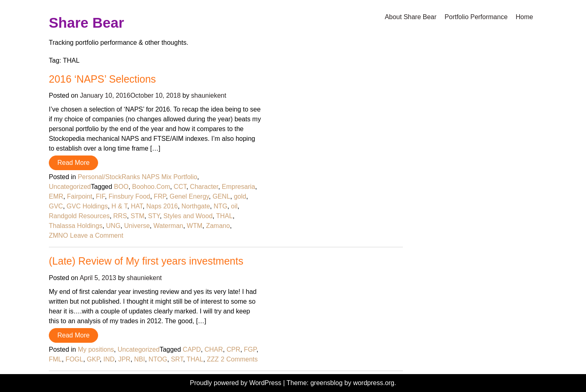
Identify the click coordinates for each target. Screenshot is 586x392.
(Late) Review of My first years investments (146, 261)
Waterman (168, 226)
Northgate (196, 206)
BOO (121, 187)
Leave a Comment (97, 235)
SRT (177, 359)
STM (138, 216)
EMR (56, 196)
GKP (93, 359)
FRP (160, 196)
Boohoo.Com (151, 187)
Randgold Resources (79, 216)
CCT (180, 187)
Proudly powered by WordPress (237, 383)
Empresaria (238, 187)
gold (240, 196)
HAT (137, 206)
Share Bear (86, 23)
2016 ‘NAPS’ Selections (102, 79)
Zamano (218, 226)
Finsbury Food (129, 196)
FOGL (74, 359)
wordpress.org (374, 383)
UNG (114, 226)
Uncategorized (70, 187)
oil (234, 206)
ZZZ (213, 359)
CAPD (192, 349)
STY (154, 216)
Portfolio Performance (476, 17)
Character (204, 187)
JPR (124, 359)
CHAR (213, 349)
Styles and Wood (188, 216)
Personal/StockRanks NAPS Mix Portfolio (137, 177)
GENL (221, 196)
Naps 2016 (162, 206)
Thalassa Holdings (76, 226)
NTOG (158, 359)
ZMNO (58, 235)
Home (524, 17)
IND (109, 359)
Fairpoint (79, 196)
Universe (137, 226)
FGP (250, 349)
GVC (56, 206)
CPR (234, 349)
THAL (224, 216)
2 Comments (239, 359)
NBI (140, 359)
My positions (96, 349)
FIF (101, 196)
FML (55, 359)
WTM (195, 226)
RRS (120, 216)
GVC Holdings (87, 206)
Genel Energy (189, 196)
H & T (119, 206)
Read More (73, 163)
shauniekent (209, 95)
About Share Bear (410, 17)
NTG (221, 206)
